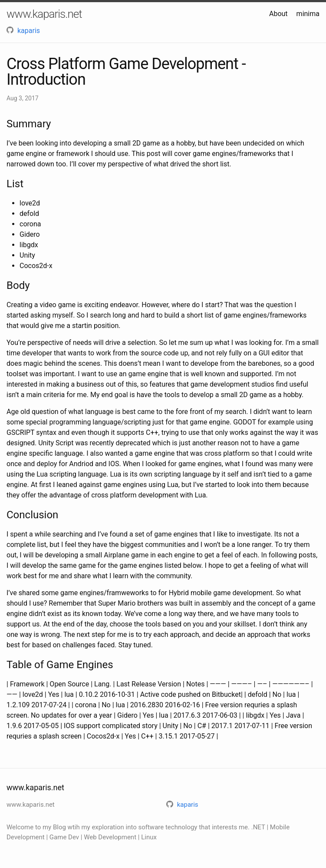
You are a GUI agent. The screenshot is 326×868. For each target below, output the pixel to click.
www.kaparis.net (44, 14)
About (278, 14)
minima (308, 14)
